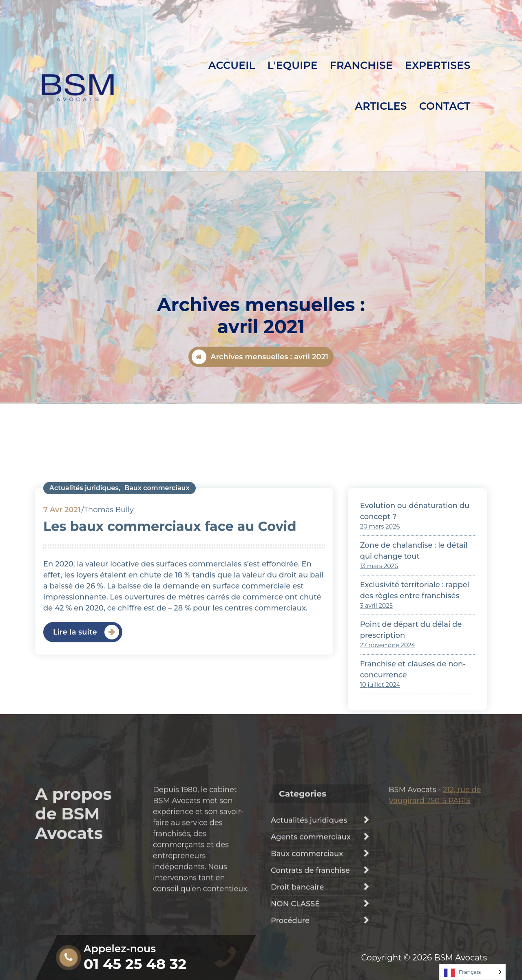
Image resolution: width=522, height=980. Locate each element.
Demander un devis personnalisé (409, 20)
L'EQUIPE (293, 65)
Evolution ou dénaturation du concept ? (415, 602)
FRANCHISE (362, 65)
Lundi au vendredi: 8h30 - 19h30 (137, 15)
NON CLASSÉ (295, 963)
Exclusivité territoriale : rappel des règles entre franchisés (415, 681)
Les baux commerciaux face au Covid (170, 617)
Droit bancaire (297, 946)
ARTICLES (381, 106)
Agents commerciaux (311, 896)
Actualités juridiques (84, 579)
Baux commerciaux (157, 579)
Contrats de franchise (310, 929)
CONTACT (445, 106)
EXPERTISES (438, 65)
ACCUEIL (232, 65)
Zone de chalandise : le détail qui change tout (414, 642)
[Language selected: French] (472, 972)
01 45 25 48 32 (107, 38)
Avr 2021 (62, 601)
